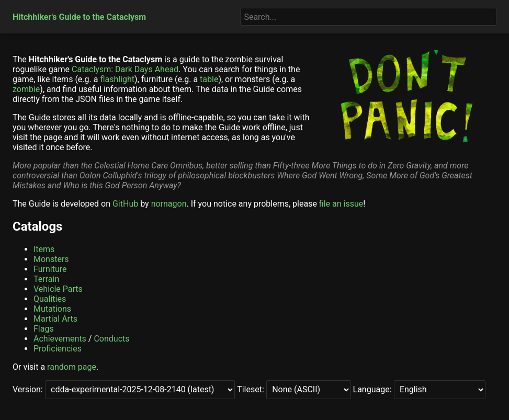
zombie (26, 89)
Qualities (50, 299)
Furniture (50, 269)
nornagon (169, 204)
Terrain (46, 279)
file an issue (341, 204)
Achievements (60, 339)
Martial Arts (55, 319)
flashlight (117, 79)
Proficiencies (58, 349)
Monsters (51, 259)
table (209, 79)
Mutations (52, 309)
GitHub (125, 204)
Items (44, 249)
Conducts (111, 339)
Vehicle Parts (58, 289)
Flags (44, 329)
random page (72, 367)
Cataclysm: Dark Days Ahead (125, 69)
